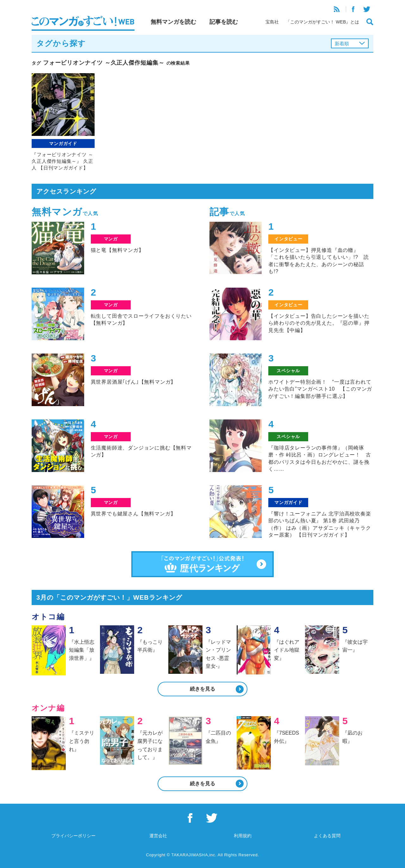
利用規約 (243, 836)
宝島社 (272, 22)
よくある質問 (327, 836)
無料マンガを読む (173, 22)
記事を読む (224, 22)
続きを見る (202, 689)
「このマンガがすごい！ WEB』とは (322, 22)
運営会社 (158, 836)
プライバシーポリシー (73, 836)
